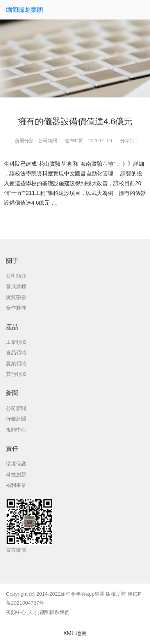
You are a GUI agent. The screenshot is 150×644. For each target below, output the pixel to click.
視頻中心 (16, 612)
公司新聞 (48, 141)
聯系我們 (59, 612)
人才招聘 (38, 612)
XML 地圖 (75, 633)
